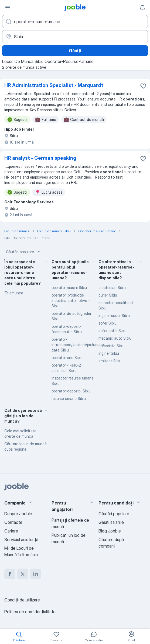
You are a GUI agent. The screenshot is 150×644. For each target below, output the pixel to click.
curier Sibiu (108, 295)
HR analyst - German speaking (40, 158)
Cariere (11, 531)
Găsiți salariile (111, 522)
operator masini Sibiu (69, 288)
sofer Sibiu (108, 323)
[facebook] (10, 574)
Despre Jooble (18, 514)
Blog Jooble (110, 531)
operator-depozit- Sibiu (71, 391)
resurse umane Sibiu (69, 398)
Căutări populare (24, 252)
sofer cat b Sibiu (112, 331)
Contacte (13, 522)
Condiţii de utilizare (22, 600)
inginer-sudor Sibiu (114, 316)
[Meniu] (8, 8)
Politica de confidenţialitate (30, 612)
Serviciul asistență (21, 539)
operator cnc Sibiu (67, 358)
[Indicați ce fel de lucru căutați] (75, 22)
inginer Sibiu (109, 353)
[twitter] (23, 574)
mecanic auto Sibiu (115, 338)
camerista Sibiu (112, 346)
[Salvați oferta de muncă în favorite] (143, 86)
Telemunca (14, 293)
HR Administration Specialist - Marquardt (54, 85)
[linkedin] (36, 574)
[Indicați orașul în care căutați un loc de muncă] (75, 37)
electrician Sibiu (112, 288)
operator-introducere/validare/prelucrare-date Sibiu (79, 345)
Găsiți (75, 51)
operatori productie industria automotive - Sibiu (71, 300)
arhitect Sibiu (110, 361)
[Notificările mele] (142, 8)
